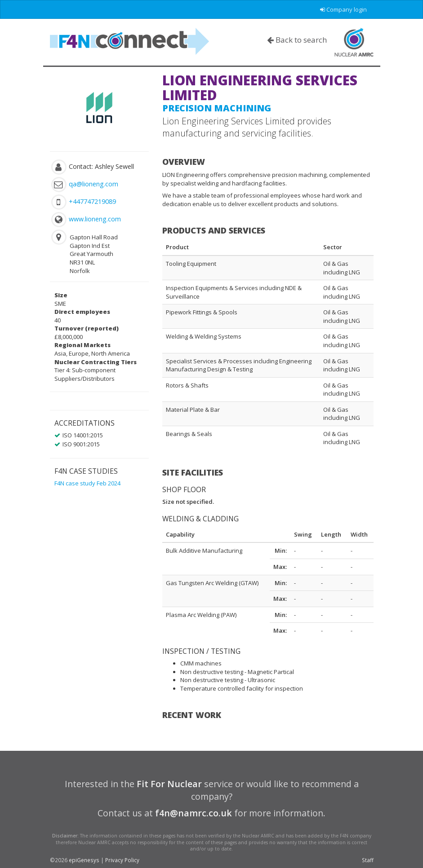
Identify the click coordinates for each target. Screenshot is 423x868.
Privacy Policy (122, 860)
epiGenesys (84, 860)
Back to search (297, 40)
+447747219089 (92, 201)
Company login (343, 9)
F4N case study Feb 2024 (87, 483)
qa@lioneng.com (94, 184)
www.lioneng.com (95, 219)
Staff (368, 860)
